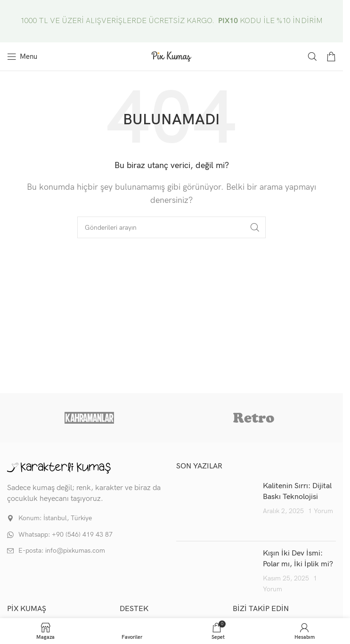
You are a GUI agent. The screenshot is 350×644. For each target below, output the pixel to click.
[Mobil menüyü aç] (22, 56)
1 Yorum (321, 511)
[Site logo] (171, 56)
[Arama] (312, 56)
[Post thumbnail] (216, 507)
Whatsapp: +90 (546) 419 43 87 (65, 535)
